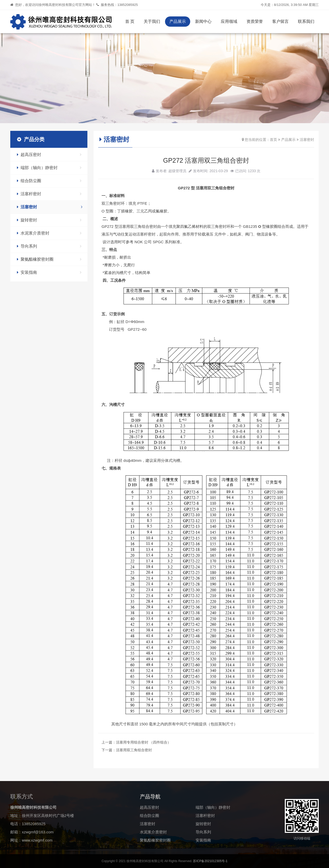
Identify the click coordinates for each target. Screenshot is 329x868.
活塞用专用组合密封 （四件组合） (143, 742)
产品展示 (178, 21)
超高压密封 (49, 155)
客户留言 (280, 21)
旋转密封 (49, 220)
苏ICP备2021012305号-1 (210, 861)
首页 (273, 140)
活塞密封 (50, 207)
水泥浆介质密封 (49, 233)
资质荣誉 (255, 21)
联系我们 (306, 21)
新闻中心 (203, 21)
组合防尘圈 (49, 181)
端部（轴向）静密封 (49, 168)
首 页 (130, 21)
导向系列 (49, 246)
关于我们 (152, 21)
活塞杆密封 (49, 194)
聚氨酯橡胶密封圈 (49, 259)
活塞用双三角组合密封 (134, 750)
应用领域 (229, 21)
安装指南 (49, 272)
